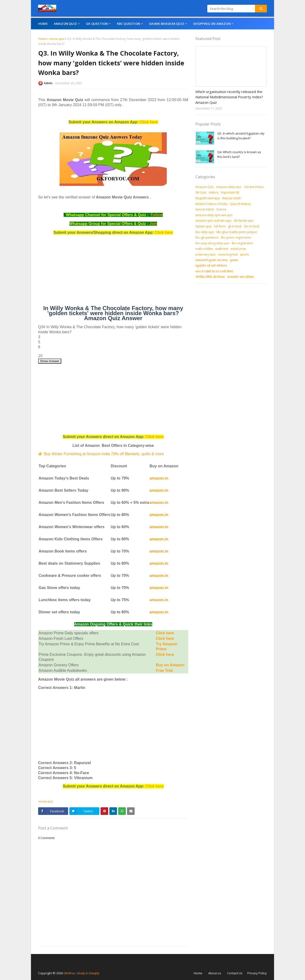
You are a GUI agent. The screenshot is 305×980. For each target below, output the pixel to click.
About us (215, 973)
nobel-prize (238, 249)
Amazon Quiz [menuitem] (65, 24)
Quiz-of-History (240, 204)
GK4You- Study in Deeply (81, 973)
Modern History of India (211, 204)
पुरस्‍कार (234, 260)
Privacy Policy (257, 973)
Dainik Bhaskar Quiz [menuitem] (167, 24)
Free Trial (164, 670)
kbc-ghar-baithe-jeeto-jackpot (237, 232)
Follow (157, 215)
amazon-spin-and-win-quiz (213, 221)
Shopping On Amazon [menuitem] (212, 24)
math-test (222, 249)
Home (42, 39)
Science (221, 209)
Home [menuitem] (43, 24)
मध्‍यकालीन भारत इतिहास (240, 277)
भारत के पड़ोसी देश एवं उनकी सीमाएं (214, 271)
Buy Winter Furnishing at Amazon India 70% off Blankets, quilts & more (104, 454)
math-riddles (204, 249)
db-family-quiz (244, 221)
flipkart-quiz (203, 226)
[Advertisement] (113, 272)
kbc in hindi (252, 226)
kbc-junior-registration (236, 237)
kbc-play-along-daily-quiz (212, 243)
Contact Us (235, 973)
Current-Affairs (254, 187)
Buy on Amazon (170, 665)
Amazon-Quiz (205, 187)
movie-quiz (57, 39)
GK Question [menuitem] (97, 24)
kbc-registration (243, 243)
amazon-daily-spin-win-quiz (214, 215)
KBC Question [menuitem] (129, 24)
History (214, 192)
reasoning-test (228, 254)
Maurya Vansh (231, 198)
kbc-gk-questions (207, 237)
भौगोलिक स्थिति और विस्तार (210, 277)
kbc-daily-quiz (205, 232)
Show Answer (50, 361)
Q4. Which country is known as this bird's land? (239, 154)
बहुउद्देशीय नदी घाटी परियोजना (211, 266)
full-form (220, 226)
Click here (149, 122)
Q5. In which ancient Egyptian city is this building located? (241, 136)
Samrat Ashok (205, 209)
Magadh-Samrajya (208, 198)
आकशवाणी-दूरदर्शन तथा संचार (211, 260)
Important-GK (230, 192)
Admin (48, 83)
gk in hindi (235, 226)
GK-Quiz (201, 192)
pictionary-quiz (206, 254)
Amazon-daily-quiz (229, 187)
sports (244, 254)
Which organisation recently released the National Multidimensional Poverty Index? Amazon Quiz (229, 97)
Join (153, 224)
